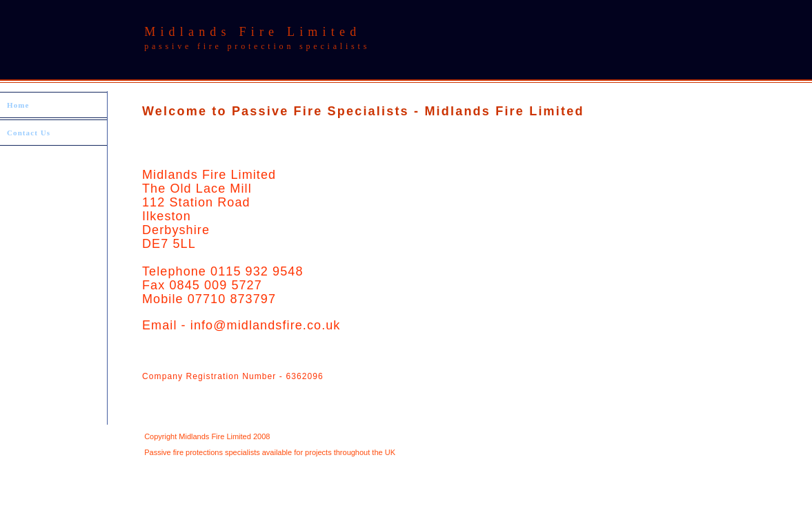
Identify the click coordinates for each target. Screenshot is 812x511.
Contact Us (29, 133)
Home (18, 105)
